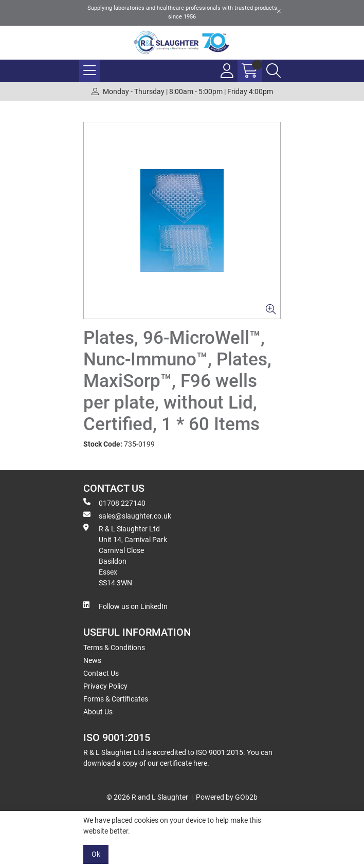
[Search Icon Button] (274, 71)
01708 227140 (114, 503)
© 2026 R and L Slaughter (147, 797)
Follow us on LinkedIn (125, 606)
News (92, 660)
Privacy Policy (105, 686)
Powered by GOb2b (227, 797)
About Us (98, 712)
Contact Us (101, 673)
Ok (96, 854)
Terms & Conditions (114, 648)
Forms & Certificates (116, 699)
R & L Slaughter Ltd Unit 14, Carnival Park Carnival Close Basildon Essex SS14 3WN (125, 555)
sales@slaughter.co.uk (127, 515)
